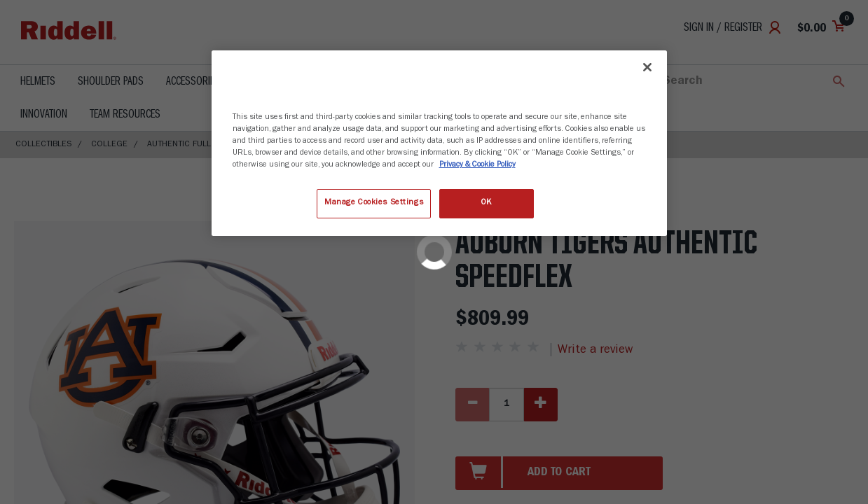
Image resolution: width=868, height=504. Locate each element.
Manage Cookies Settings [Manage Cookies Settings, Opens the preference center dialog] (374, 203)
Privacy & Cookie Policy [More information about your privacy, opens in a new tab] (477, 165)
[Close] (647, 67)
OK (486, 203)
